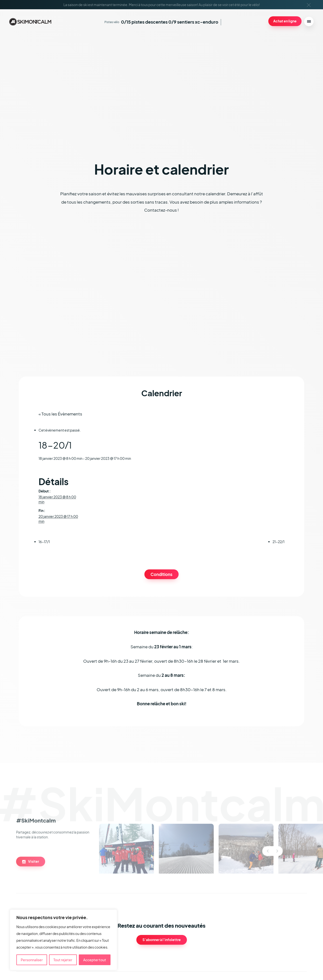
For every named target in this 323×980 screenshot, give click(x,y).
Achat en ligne (285, 21)
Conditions (161, 574)
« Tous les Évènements (60, 414)
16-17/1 (44, 542)
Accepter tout (95, 960)
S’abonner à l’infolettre (162, 940)
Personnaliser (32, 960)
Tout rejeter (63, 960)
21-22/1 (278, 542)
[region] (63, 940)
